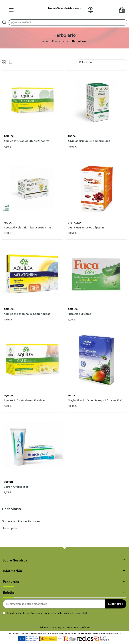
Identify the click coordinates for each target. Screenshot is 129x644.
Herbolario (11, 509)
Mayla (72, 396)
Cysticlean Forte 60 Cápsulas (86, 227)
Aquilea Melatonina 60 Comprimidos (27, 314)
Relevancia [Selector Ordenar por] (102, 62)
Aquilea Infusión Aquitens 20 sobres (27, 141)
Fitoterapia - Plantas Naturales (21, 521)
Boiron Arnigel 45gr (16, 487)
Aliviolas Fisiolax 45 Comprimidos (89, 141)
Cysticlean (75, 223)
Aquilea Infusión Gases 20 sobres (25, 400)
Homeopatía (10, 528)
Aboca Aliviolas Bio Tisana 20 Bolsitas (28, 227)
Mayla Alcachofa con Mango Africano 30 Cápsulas (97, 400)
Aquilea (9, 136)
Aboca (72, 136)
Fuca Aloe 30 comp (80, 314)
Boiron (8, 482)
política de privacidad (75, 613)
